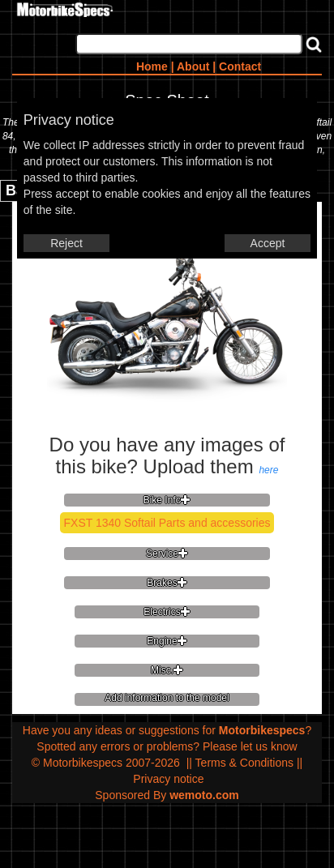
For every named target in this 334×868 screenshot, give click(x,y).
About (193, 66)
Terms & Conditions (244, 763)
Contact (240, 66)
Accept (268, 243)
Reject (66, 243)
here (268, 470)
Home (152, 66)
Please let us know (250, 746)
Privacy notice (168, 779)
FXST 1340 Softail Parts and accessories (167, 523)
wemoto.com (204, 795)
